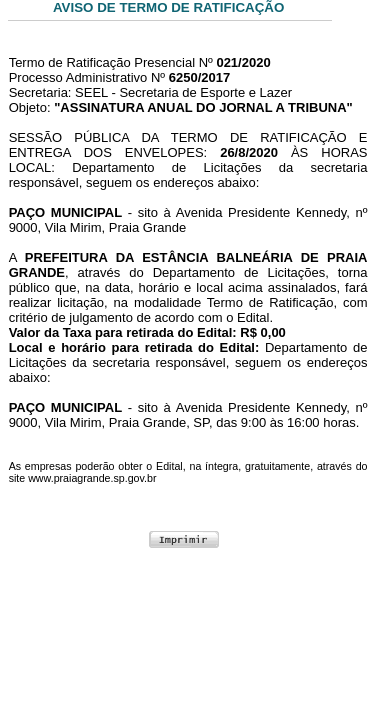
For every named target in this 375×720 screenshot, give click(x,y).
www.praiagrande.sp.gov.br (92, 478)
